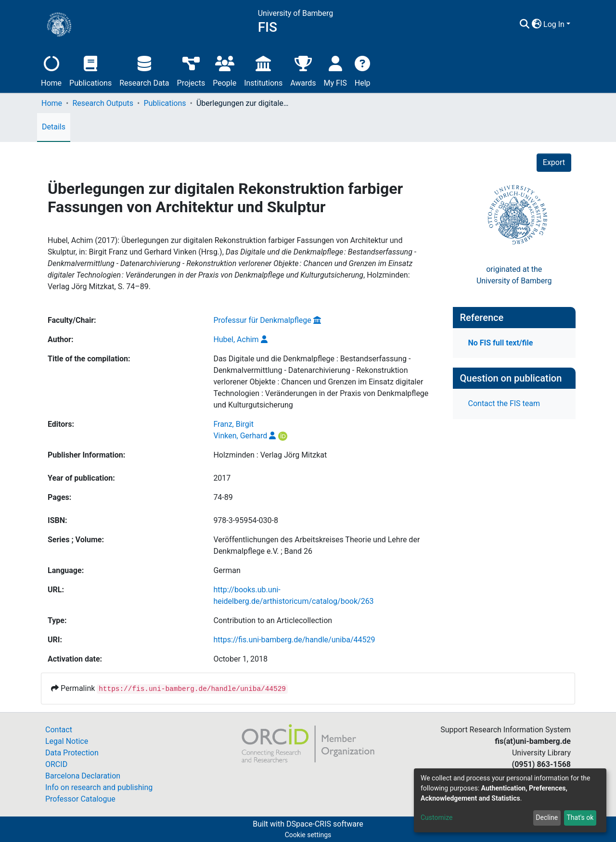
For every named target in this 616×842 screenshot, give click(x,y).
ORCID (56, 764)
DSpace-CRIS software (325, 824)
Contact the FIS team (504, 403)
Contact (59, 730)
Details (54, 127)
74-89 (223, 497)
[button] (536, 25)
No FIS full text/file (501, 343)
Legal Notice (67, 741)
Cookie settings (308, 835)
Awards (303, 70)
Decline (547, 817)
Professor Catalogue (80, 799)
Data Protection (72, 753)
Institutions (263, 70)
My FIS (335, 70)
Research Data (144, 70)
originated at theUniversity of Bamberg (514, 275)
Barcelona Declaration (83, 776)
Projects (191, 70)
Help (363, 70)
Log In (554, 24)
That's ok (580, 817)
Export (554, 162)
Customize (436, 817)
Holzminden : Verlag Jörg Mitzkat (270, 455)
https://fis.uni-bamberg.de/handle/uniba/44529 (294, 640)
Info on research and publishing (99, 787)
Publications (90, 70)
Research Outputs (103, 103)
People (225, 70)
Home (51, 70)
